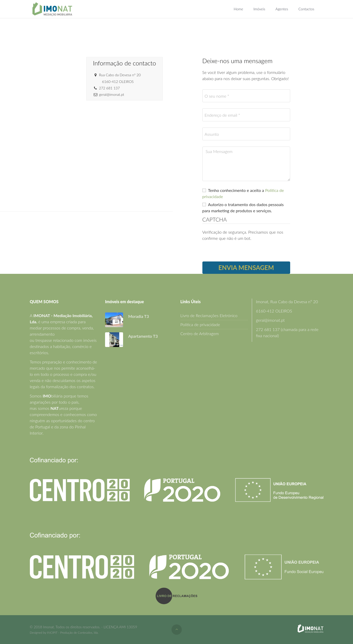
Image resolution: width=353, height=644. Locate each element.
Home (238, 9)
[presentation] (242, 251)
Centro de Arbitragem (200, 333)
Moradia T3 (139, 316)
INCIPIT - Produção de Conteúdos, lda (72, 633)
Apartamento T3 (143, 336)
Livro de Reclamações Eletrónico (209, 315)
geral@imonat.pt (270, 320)
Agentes (282, 9)
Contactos (306, 9)
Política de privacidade (200, 324)
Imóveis (259, 9)
